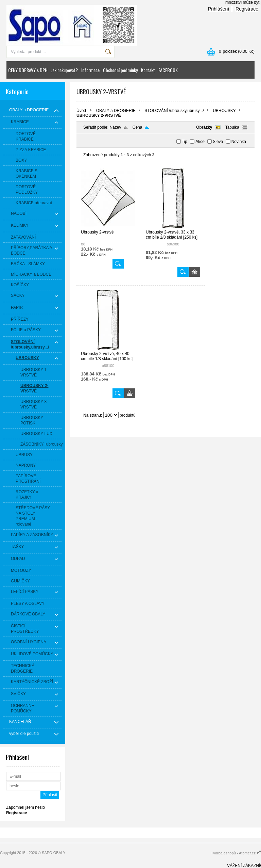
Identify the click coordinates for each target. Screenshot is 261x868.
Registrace (247, 9)
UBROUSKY (224, 111)
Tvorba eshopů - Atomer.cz (236, 853)
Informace (90, 70)
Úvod (81, 111)
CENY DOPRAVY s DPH (28, 70)
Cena (137, 127)
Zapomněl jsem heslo (25, 807)
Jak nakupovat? (64, 70)
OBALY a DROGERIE (116, 111)
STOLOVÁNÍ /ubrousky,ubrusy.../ (174, 111)
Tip (185, 142)
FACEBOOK (168, 70)
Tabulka (232, 127)
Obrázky (204, 127)
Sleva (218, 142)
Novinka (239, 142)
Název (115, 127)
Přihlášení (219, 9)
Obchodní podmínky (120, 70)
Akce (200, 142)
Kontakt (148, 70)
